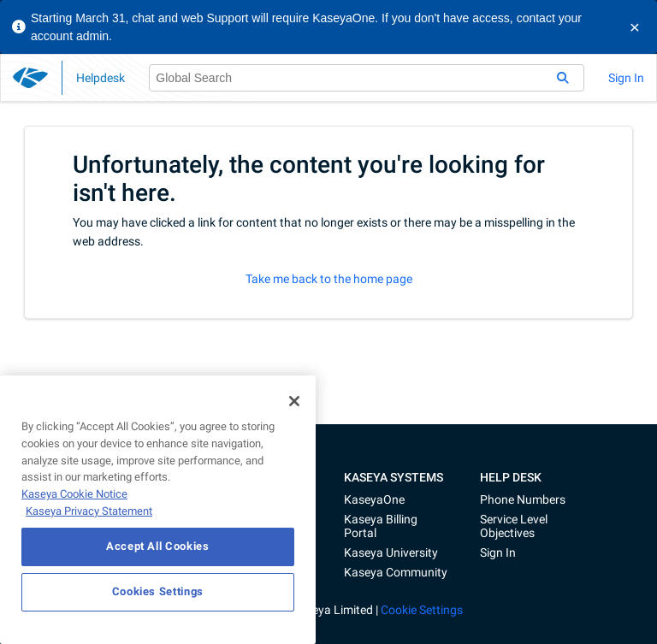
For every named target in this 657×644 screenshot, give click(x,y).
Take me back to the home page (329, 279)
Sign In (626, 78)
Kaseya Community (396, 572)
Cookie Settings (422, 610)
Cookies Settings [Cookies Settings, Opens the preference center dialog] (158, 591)
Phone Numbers (523, 499)
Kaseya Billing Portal (381, 526)
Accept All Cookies (158, 546)
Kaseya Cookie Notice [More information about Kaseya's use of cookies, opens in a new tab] (74, 494)
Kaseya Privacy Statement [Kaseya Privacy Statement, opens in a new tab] (89, 511)
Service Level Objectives (514, 526)
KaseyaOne (374, 499)
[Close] (294, 401)
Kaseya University (391, 552)
